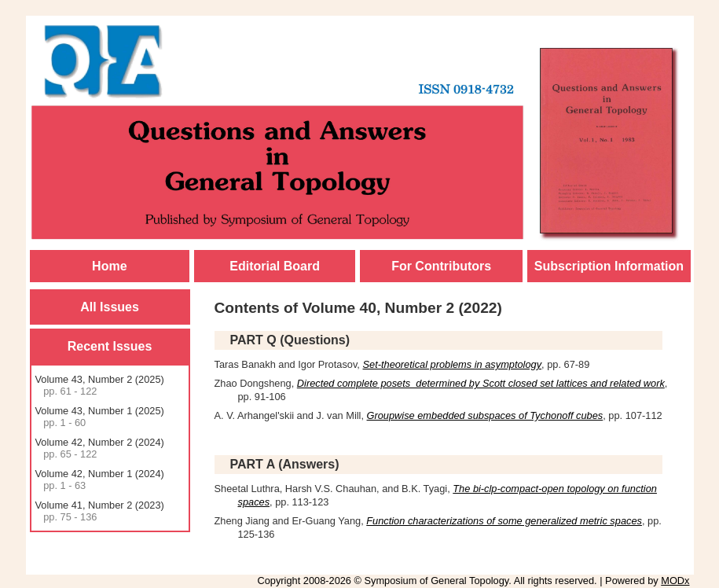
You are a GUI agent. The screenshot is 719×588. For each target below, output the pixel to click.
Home (109, 266)
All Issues (110, 307)
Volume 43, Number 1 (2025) (100, 417)
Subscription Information (609, 266)
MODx (675, 581)
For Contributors (441, 266)
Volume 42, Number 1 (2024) (100, 480)
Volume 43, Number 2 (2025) (100, 385)
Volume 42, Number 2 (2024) (100, 448)
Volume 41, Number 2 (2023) (100, 511)
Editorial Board (275, 266)
